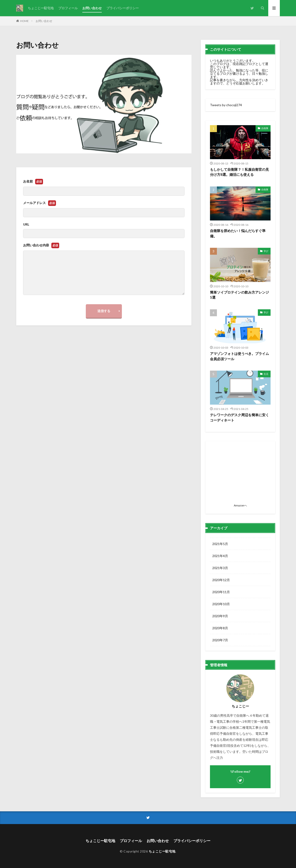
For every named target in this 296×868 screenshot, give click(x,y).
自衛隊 (265, 128)
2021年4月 (220, 556)
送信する (104, 311)
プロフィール (68, 8)
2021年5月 (220, 544)
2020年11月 (221, 592)
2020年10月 (221, 604)
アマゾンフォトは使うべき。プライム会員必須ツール (239, 356)
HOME (24, 21)
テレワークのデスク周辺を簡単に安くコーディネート (239, 417)
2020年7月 (220, 640)
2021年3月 (220, 568)
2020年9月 (220, 616)
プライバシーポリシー (123, 8)
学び (266, 251)
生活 (266, 374)
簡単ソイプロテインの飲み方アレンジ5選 (239, 295)
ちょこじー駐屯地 (41, 8)
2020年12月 (221, 580)
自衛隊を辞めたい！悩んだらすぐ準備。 (238, 233)
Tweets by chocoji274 (226, 105)
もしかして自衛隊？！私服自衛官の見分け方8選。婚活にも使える (239, 172)
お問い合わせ (92, 8)
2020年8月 (220, 628)
